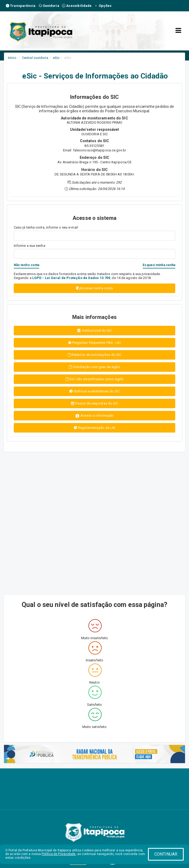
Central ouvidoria (35, 58)
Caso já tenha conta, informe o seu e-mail (46, 227)
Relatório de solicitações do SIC (94, 355)
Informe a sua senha (30, 246)
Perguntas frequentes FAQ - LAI (94, 343)
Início (12, 58)
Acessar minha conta (94, 288)
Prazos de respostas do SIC (95, 403)
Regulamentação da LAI (94, 428)
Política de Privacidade (58, 854)
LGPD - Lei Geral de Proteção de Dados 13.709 (71, 278)
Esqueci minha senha (159, 265)
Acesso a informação (95, 416)
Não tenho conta (27, 265)
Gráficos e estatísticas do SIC (94, 391)
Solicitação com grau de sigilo (94, 367)
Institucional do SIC (94, 330)
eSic (56, 58)
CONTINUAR (166, 854)
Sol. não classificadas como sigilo (94, 379)
